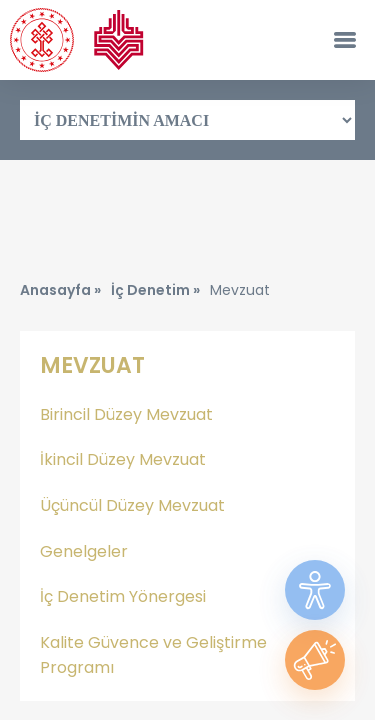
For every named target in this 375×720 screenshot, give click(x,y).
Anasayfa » (60, 290)
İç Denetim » (155, 290)
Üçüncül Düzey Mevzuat (132, 505)
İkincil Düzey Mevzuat (123, 459)
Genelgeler (84, 551)
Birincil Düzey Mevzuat (126, 414)
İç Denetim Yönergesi (123, 596)
